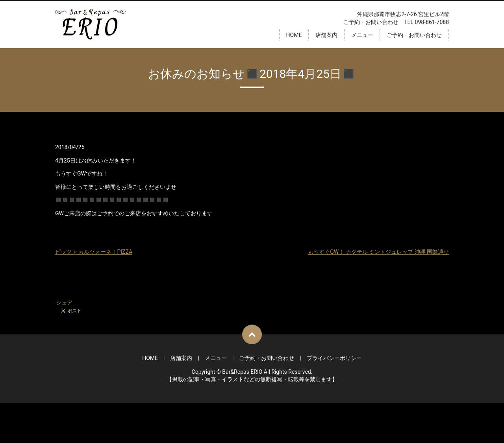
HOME (294, 35)
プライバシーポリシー (334, 358)
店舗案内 (326, 35)
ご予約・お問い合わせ (414, 35)
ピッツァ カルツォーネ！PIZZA (94, 252)
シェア (64, 303)
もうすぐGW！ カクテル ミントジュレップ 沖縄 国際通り (378, 252)
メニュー (362, 35)
